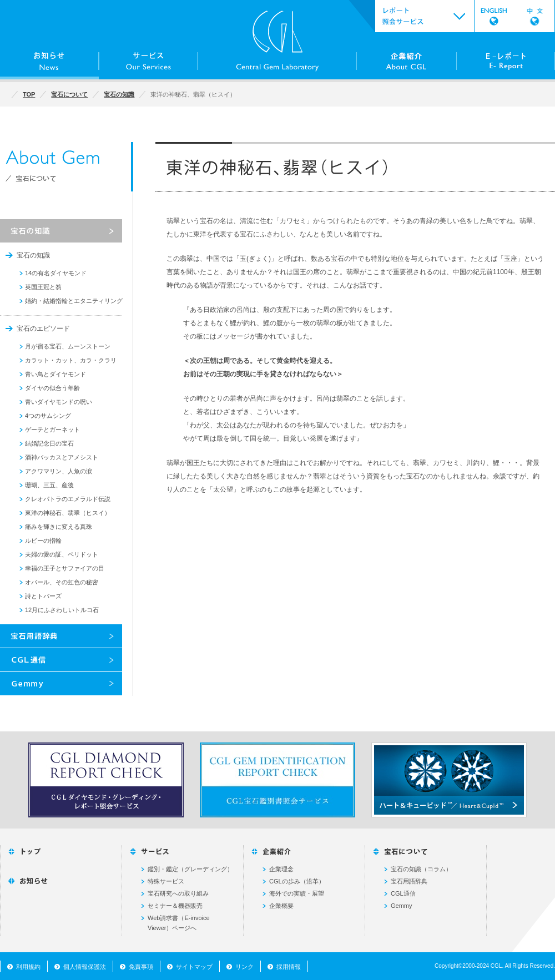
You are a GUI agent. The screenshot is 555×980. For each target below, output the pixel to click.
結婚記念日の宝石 (49, 443)
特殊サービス (166, 881)
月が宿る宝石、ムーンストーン (68, 346)
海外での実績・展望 (297, 893)
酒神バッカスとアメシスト (62, 457)
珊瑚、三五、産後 (49, 485)
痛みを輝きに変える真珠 (59, 527)
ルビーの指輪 (43, 540)
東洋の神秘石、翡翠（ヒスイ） (68, 513)
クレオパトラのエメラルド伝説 (68, 499)
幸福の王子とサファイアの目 (65, 568)
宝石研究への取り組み (178, 893)
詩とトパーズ (43, 596)
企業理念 (281, 869)
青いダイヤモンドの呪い (59, 402)
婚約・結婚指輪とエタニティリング (74, 301)
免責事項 (141, 967)
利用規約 (28, 967)
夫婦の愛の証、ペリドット (62, 554)
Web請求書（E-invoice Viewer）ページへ (179, 923)
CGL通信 (403, 893)
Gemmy (402, 906)
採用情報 (289, 967)
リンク (244, 967)
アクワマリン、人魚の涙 (59, 471)
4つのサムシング (48, 416)
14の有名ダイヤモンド (56, 273)
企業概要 (281, 906)
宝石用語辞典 (409, 881)
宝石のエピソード (43, 329)
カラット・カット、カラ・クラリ (71, 360)
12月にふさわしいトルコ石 (62, 610)
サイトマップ (194, 967)
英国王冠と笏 (43, 287)
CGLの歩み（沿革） (297, 881)
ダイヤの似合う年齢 (52, 388)
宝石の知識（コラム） (421, 869)
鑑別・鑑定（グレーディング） (190, 869)
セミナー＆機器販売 (175, 906)
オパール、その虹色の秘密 (62, 582)
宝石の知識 (33, 255)
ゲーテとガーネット (52, 430)
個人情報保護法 (85, 967)
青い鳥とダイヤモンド (56, 374)
